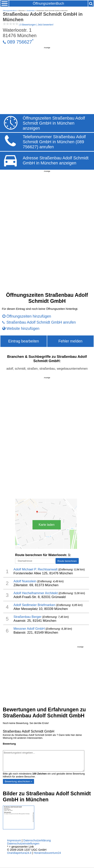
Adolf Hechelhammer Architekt (36, 593)
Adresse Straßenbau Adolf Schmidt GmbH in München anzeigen (56, 160)
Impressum (14, 840)
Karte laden (47, 525)
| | (28, 25)
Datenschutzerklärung (37, 840)
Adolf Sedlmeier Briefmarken (34, 605)
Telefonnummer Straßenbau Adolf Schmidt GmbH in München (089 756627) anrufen (54, 142)
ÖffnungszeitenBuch (49, 3)
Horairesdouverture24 (47, 853)
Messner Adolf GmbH (29, 629)
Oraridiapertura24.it (19, 853)
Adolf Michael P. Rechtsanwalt (35, 569)
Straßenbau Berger (28, 617)
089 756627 (20, 42)
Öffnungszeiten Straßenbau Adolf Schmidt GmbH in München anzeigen (54, 123)
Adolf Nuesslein (25, 581)
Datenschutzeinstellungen (23, 844)
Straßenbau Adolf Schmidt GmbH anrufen (41, 322)
